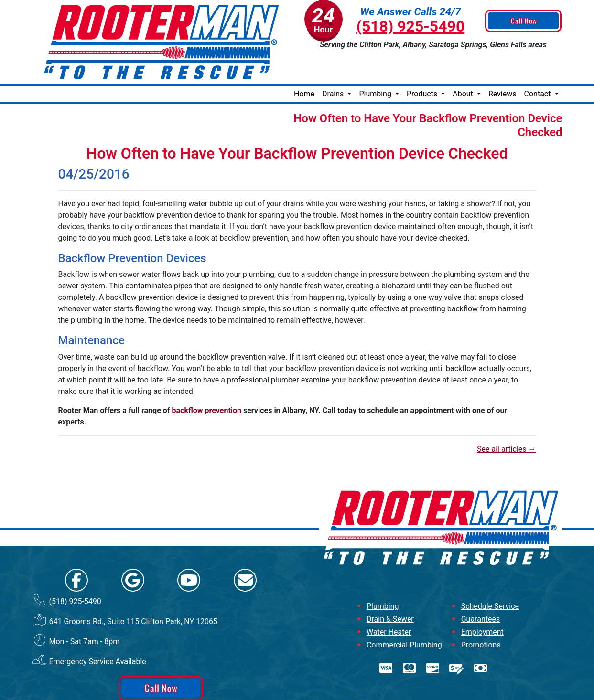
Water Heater (389, 601)
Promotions (481, 614)
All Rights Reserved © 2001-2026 (330, 684)
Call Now (524, 21)
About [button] (464, 63)
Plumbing (383, 576)
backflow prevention (207, 380)
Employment (482, 601)
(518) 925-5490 (411, 26)
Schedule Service (490, 576)
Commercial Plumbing (404, 614)
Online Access (274, 683)
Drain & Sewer (390, 589)
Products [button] (423, 63)
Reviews (502, 63)
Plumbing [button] (376, 63)
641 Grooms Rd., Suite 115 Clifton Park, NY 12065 (133, 591)
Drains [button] (334, 63)
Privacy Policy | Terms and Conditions (297, 692)
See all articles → (507, 419)
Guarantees (481, 589)
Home (304, 63)
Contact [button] (539, 63)
